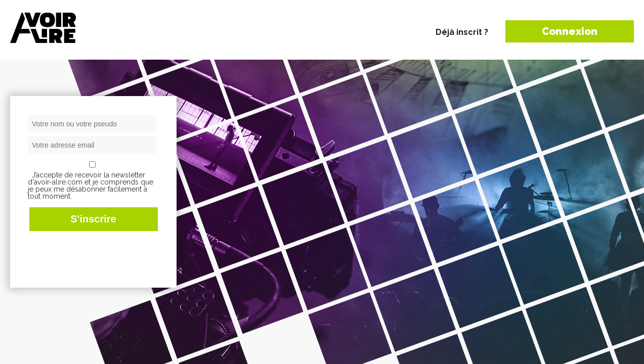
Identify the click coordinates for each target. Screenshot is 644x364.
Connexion (570, 31)
